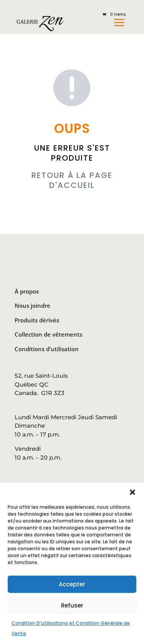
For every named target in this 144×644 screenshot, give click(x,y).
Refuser (72, 605)
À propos (27, 291)
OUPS (72, 129)
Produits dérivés (37, 320)
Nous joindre (32, 305)
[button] (132, 492)
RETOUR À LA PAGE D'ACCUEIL (72, 180)
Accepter (72, 584)
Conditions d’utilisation (47, 349)
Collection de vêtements (48, 334)
